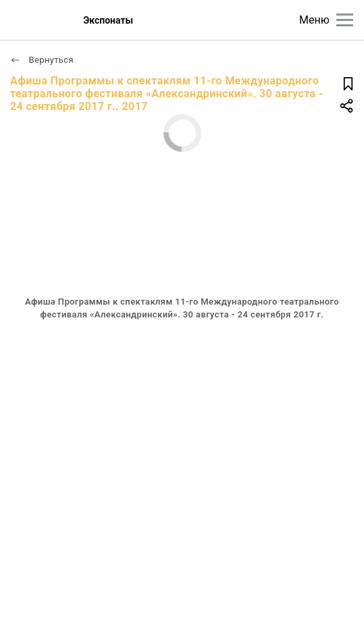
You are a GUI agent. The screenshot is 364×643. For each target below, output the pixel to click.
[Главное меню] (345, 20)
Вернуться (42, 60)
